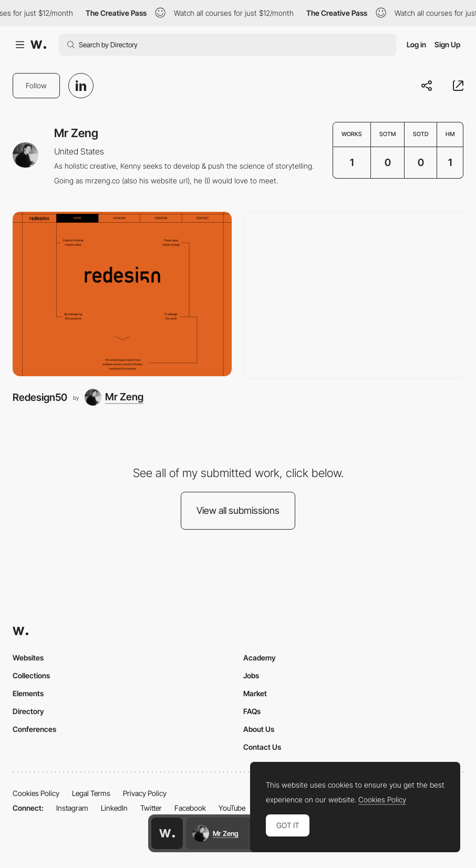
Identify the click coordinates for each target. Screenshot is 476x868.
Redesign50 (40, 397)
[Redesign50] (122, 294)
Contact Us (262, 747)
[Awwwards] (38, 45)
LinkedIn (114, 808)
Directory (28, 711)
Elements (28, 693)
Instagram (72, 808)
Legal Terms (91, 793)
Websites (28, 658)
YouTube (232, 808)
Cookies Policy (36, 793)
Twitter (151, 808)
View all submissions (238, 510)
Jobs (251, 675)
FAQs (252, 711)
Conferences (34, 729)
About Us (259, 729)
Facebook (190, 808)
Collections (31, 675)
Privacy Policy (145, 793)
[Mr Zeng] (114, 397)
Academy (260, 658)
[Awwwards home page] (167, 833)
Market (255, 693)
